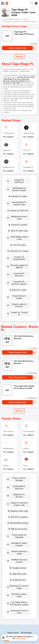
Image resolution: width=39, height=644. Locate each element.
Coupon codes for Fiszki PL (19, 296)
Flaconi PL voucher (19, 220)
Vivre (25, 454)
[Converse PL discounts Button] (18, 269)
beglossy (7, 150)
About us (10, 617)
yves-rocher (9, 420)
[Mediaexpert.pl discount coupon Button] (18, 187)
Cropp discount (19, 559)
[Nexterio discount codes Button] (18, 533)
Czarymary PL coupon (19, 246)
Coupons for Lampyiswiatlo (19, 254)
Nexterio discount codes (19, 533)
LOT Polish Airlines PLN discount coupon (19, 581)
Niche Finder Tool (21, 613)
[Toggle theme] (36, 3)
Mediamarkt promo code (19, 214)
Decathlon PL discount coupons (19, 276)
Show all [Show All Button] (19, 57)
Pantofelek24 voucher (19, 505)
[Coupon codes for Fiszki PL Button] (18, 296)
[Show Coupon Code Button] (17, 48)
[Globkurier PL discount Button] (18, 479)
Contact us (20, 617)
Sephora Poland (30, 133)
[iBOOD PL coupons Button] (18, 499)
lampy (6, 454)
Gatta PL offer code (19, 226)
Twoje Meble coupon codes (19, 233)
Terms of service (32, 630)
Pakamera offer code (19, 493)
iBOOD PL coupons (19, 499)
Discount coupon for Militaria (19, 262)
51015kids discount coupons (19, 540)
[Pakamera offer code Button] (18, 493)
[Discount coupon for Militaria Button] (18, 262)
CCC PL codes (19, 240)
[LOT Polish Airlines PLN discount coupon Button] (18, 581)
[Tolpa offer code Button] (18, 554)
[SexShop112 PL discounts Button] (18, 473)
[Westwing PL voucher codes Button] (18, 567)
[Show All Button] (19, 400)
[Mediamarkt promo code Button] (18, 214)
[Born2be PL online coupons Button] (18, 526)
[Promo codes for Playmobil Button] (18, 518)
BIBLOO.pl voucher (19, 511)
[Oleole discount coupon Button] (18, 289)
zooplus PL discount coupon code (19, 486)
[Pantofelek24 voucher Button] (18, 505)
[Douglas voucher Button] (18, 548)
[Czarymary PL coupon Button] (18, 246)
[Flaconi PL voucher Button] (18, 220)
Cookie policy (21, 639)
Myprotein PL (9, 167)
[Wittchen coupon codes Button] (18, 574)
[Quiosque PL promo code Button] (18, 589)
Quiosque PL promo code (19, 589)
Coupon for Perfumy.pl (19, 180)
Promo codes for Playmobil (19, 518)
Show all (19, 400)
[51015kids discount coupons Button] (18, 540)
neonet (26, 437)
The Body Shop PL (11, 133)
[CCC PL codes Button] (18, 240)
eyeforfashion (29, 420)
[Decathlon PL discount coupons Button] (18, 276)
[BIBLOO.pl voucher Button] (18, 511)
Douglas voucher (19, 548)
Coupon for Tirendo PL (19, 303)
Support (30, 617)
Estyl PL (27, 150)
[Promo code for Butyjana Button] (18, 467)
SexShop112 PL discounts (19, 473)
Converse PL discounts (19, 269)
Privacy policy (21, 630)
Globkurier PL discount (19, 479)
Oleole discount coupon (19, 289)
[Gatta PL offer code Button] (18, 226)
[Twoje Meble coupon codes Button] (18, 233)
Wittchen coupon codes (19, 574)
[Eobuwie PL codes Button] (18, 194)
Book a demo (13, 610)
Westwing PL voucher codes (19, 567)
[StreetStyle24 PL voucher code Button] (18, 201)
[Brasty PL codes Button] (18, 283)
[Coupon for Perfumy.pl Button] (18, 180)
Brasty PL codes (19, 283)
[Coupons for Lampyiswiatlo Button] (18, 254)
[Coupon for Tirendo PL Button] (18, 303)
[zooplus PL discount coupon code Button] (18, 486)
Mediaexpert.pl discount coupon (19, 187)
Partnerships (26, 610)
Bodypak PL (28, 167)
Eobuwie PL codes (19, 194)
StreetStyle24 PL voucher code (19, 201)
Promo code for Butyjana (19, 467)
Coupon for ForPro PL (19, 208)
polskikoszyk (8, 437)
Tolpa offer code (19, 554)
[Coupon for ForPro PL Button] (18, 208)
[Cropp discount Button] (18, 559)
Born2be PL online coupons (19, 526)
